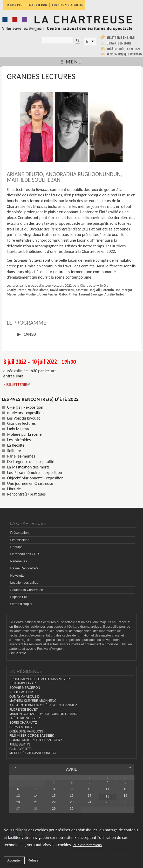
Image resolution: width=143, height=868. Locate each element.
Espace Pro (19, 597)
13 (18, 796)
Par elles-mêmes (21, 456)
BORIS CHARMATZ (23, 723)
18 (107, 796)
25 (107, 802)
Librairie (14, 489)
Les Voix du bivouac (24, 418)
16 (72, 796)
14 (36, 796)
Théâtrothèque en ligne (124, 49)
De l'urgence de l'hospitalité (31, 462)
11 (107, 789)
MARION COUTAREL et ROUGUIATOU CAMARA (44, 714)
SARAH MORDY (21, 727)
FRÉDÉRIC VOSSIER (25, 718)
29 (54, 809)
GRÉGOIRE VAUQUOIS (26, 731)
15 (54, 796)
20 (18, 802)
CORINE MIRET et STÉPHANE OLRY (36, 740)
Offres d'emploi (21, 604)
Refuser (34, 860)
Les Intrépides (19, 440)
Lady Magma (18, 429)
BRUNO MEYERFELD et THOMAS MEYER (40, 679)
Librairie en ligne (119, 43)
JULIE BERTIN (20, 744)
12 (125, 789)
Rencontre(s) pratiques (26, 494)
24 (90, 802)
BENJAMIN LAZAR (23, 683)
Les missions (20, 540)
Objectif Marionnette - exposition (35, 478)
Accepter (14, 860)
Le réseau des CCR (25, 554)
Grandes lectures (22, 423)
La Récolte (16, 445)
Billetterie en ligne (121, 38)
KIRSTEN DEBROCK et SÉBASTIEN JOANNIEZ (43, 705)
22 (54, 802)
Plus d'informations (87, 845)
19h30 (29, 334)
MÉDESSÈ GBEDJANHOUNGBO (33, 753)
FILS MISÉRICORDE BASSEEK (32, 736)
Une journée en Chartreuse (30, 483)
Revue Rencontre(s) (25, 568)
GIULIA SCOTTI (21, 749)
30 (72, 809)
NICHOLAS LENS (22, 692)
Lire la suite (18, 653)
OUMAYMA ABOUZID (24, 697)
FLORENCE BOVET (23, 710)
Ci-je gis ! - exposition (25, 407)
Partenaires (18, 561)
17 (90, 796)
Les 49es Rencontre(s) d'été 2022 (40, 399)
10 (90, 789)
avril (71, 769)
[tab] (71, 334)
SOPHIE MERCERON (25, 688)
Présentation (19, 533)
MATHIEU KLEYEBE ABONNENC (33, 701)
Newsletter (18, 576)
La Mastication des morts (28, 467)
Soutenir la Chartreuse (26, 590)
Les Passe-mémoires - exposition (35, 472)
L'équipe (16, 547)
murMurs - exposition (26, 413)
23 (72, 802)
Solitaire (14, 451)
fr (87, 41)
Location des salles (24, 583)
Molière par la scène (25, 434)
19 (125, 796)
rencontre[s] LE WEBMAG (124, 54)
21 (36, 802)
